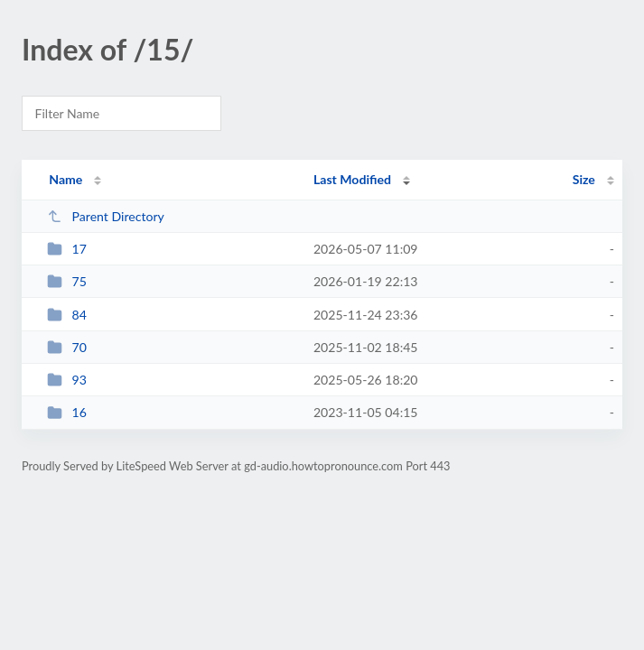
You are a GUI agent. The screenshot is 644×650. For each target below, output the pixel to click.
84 (67, 315)
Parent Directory (106, 216)
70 (67, 347)
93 (67, 380)
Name (65, 179)
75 (67, 281)
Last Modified (352, 179)
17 (67, 249)
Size (584, 179)
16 (67, 412)
